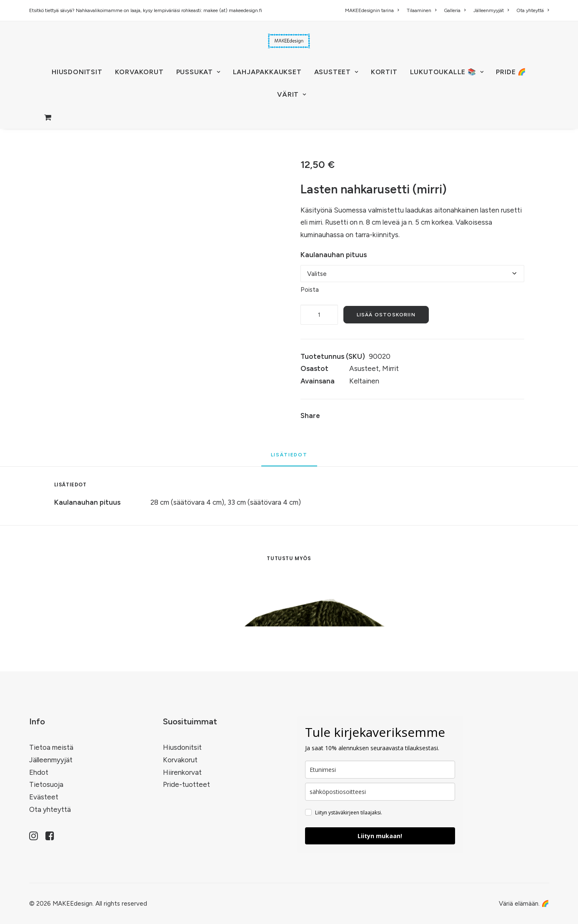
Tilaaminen (422, 10)
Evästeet (44, 797)
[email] (380, 792)
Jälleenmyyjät (491, 10)
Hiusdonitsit (182, 747)
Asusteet (364, 368)
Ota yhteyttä (533, 10)
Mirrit (390, 368)
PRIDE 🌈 (511, 72)
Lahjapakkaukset (267, 72)
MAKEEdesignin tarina (372, 10)
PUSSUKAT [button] (198, 72)
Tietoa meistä (51, 747)
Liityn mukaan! (380, 836)
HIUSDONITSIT (77, 72)
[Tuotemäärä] (319, 315)
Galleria (455, 10)
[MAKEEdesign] (289, 41)
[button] (34, 838)
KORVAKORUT (139, 72)
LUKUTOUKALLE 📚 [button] (447, 72)
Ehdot (39, 772)
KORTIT (384, 72)
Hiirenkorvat (182, 772)
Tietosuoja (46, 784)
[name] (380, 770)
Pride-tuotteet (186, 784)
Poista (310, 290)
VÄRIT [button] (292, 94)
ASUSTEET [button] (336, 72)
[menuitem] (373, 10)
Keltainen (364, 381)
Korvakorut (180, 760)
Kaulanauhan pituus (334, 255)
